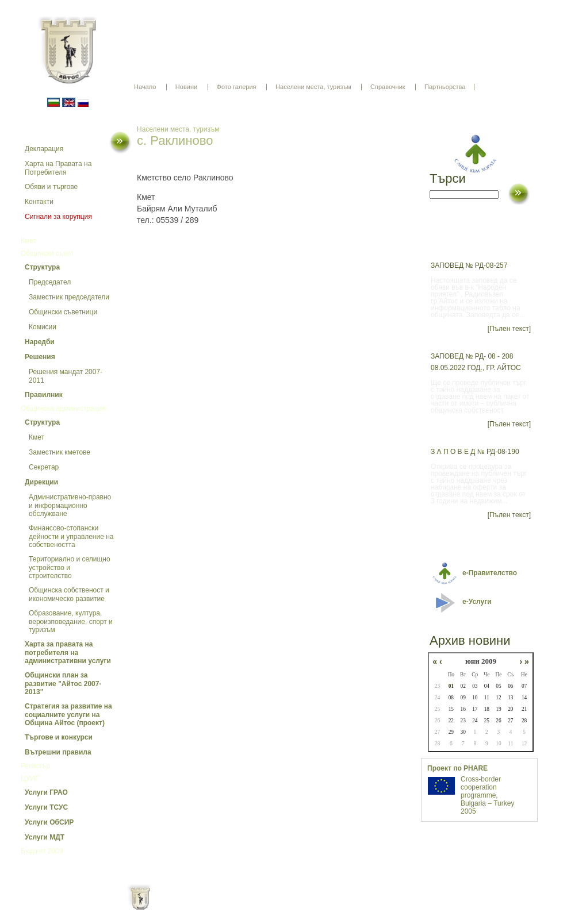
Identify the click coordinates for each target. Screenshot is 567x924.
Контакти (39, 202)
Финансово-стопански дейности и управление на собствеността (71, 536)
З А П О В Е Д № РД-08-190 (475, 452)
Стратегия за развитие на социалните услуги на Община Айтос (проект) (68, 715)
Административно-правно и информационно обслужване (70, 505)
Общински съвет (47, 253)
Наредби (40, 342)
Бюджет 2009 (42, 851)
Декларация (44, 149)
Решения (40, 357)
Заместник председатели (69, 297)
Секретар (44, 467)
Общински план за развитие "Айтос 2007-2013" (63, 684)
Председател (50, 282)
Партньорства (445, 87)
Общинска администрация (63, 409)
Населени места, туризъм (313, 87)
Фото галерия (237, 87)
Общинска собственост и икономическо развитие (69, 594)
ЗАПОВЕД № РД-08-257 (469, 265)
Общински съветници (63, 312)
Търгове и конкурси (59, 737)
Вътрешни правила (58, 752)
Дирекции (41, 482)
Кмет (28, 241)
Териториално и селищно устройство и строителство (70, 567)
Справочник (388, 87)
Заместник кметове (60, 452)
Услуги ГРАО (46, 792)
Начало (145, 87)
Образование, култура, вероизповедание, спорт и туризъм (71, 621)
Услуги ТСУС (46, 807)
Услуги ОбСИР (49, 822)
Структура (42, 267)
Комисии (43, 327)
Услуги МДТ (45, 837)
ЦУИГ (30, 779)
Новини (186, 87)
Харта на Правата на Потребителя (58, 168)
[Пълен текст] (509, 329)
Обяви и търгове (51, 187)
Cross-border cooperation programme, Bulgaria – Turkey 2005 (487, 795)
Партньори (294, 907)
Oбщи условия (238, 907)
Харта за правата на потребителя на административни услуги (68, 652)
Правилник (44, 395)
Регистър (35, 766)
